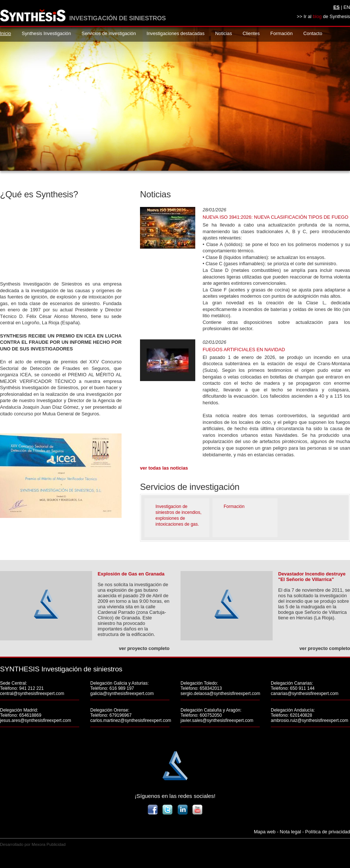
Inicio (6, 33)
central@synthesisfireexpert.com (32, 694)
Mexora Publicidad (49, 844)
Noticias (224, 33)
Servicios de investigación (109, 33)
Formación (281, 33)
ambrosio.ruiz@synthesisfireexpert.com (309, 720)
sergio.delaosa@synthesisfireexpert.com (220, 694)
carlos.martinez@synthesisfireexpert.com (131, 720)
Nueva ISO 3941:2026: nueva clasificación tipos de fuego (275, 217)
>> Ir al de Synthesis (323, 16)
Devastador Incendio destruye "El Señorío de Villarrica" (312, 577)
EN (347, 7)
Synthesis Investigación (46, 33)
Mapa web (265, 832)
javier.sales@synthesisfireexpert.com (217, 720)
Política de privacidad (328, 832)
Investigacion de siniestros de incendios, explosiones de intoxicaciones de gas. (178, 515)
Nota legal (290, 832)
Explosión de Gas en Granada (131, 574)
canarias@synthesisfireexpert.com (305, 694)
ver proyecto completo (144, 648)
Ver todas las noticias (164, 468)
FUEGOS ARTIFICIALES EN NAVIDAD (244, 350)
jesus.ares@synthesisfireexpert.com (36, 720)
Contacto (313, 33)
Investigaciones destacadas (176, 33)
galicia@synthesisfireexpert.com (122, 694)
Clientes (251, 33)
